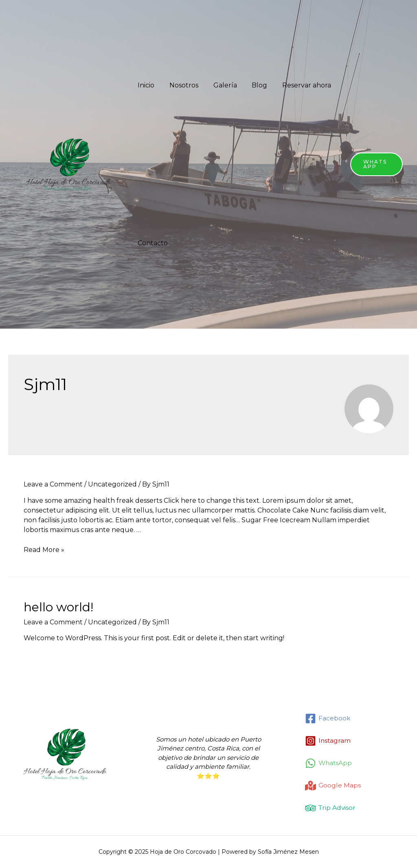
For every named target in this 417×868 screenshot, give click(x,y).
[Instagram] (328, 741)
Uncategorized (112, 484)
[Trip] (331, 808)
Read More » (44, 550)
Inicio (145, 85)
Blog (253, 85)
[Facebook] (328, 719)
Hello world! (58, 607)
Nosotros (181, 85)
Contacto (152, 243)
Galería (220, 85)
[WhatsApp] (329, 763)
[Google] (333, 786)
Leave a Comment (53, 484)
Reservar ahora (298, 85)
